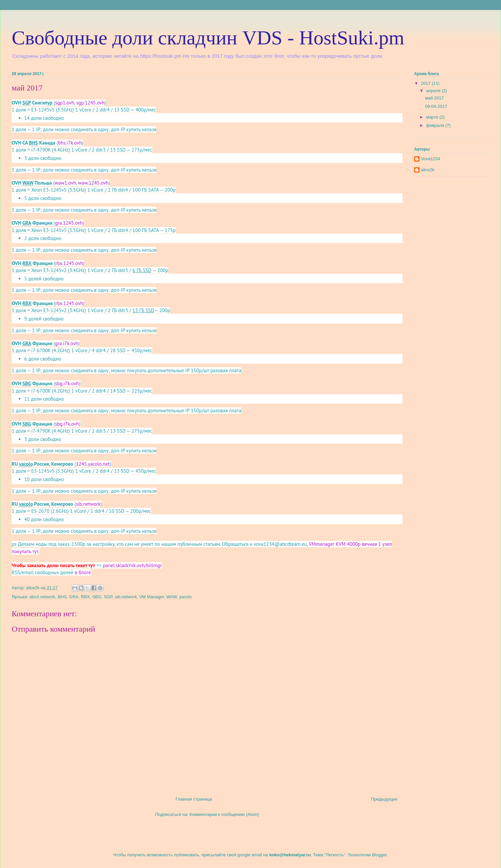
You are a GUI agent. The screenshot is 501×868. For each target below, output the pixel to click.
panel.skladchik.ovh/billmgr (132, 565)
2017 (426, 83)
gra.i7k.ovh (67, 343)
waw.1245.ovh (93, 183)
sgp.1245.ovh (91, 103)
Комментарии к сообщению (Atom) (224, 814)
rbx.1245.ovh (69, 263)
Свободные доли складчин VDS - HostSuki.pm (208, 38)
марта (433, 117)
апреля (434, 91)
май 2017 (434, 98)
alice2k (428, 170)
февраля (436, 125)
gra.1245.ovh (69, 223)
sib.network (88, 504)
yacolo (186, 597)
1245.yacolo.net (93, 464)
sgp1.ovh (65, 103)
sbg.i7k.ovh (67, 383)
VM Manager (152, 597)
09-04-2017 (436, 106)
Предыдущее (384, 799)
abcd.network (42, 597)
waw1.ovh (65, 183)
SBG (97, 597)
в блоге (83, 572)
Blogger (379, 855)
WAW (172, 597)
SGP (108, 597)
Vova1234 (431, 159)
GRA (74, 597)
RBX (85, 597)
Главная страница (194, 799)
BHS (62, 597)
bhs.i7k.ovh (70, 143)
